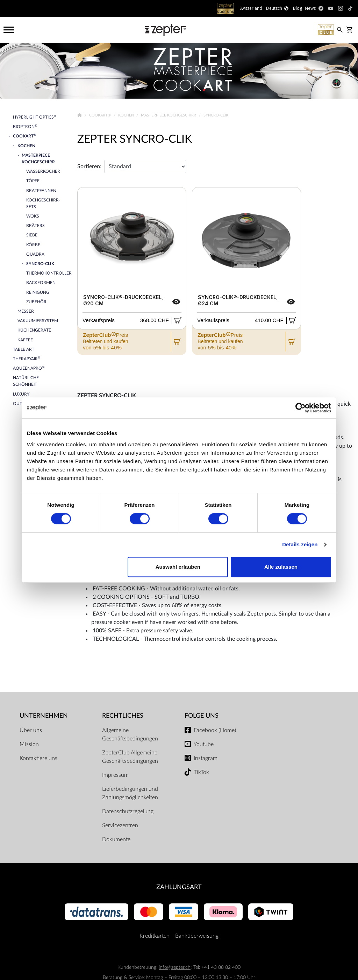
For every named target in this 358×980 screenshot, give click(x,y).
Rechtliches (123, 716)
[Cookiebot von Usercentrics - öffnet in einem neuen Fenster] (300, 408)
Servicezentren (120, 825)
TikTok (201, 772)
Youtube (204, 744)
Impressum (115, 775)
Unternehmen (44, 716)
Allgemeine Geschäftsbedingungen (130, 734)
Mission (29, 744)
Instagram (206, 758)
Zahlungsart (179, 887)
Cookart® (101, 115)
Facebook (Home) (215, 730)
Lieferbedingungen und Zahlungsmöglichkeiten (130, 793)
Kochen (127, 115)
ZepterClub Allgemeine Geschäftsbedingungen (130, 757)
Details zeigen (300, 544)
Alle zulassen (281, 567)
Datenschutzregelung (128, 811)
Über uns (31, 730)
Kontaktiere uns (38, 758)
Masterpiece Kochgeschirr (169, 115)
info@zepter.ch (175, 967)
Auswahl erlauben (178, 567)
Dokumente (116, 839)
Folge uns (202, 716)
